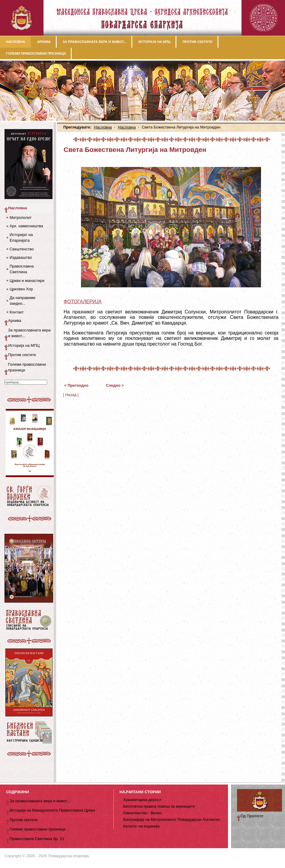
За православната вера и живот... (29, 333)
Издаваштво (21, 257)
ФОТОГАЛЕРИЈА (83, 302)
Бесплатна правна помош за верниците (159, 806)
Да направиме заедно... (22, 301)
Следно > (115, 385)
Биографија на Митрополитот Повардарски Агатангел (171, 820)
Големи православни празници (27, 367)
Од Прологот (252, 816)
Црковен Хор (21, 289)
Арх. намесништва (26, 226)
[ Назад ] (71, 395)
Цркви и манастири (27, 281)
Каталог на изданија (141, 826)
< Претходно (76, 385)
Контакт (17, 312)
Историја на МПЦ (24, 345)
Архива (15, 321)
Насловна (103, 127)
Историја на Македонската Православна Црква (52, 810)
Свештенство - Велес (142, 813)
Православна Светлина (22, 269)
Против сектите (22, 355)
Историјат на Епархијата (21, 238)
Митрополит (21, 218)
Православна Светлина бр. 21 (37, 839)
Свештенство (22, 249)
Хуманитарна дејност (142, 800)
